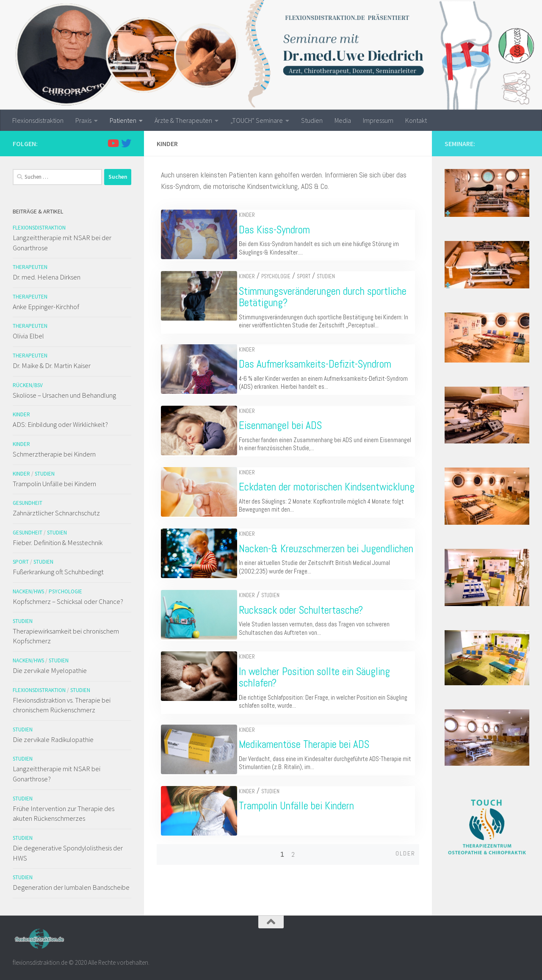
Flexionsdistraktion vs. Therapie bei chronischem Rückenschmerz (62, 705)
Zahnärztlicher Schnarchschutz (56, 513)
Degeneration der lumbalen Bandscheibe (71, 887)
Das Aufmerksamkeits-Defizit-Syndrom (322, 364)
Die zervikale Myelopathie (50, 670)
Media (343, 120)
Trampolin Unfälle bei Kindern (303, 829)
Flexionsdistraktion (38, 120)
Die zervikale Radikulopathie (53, 739)
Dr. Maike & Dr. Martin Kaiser (52, 365)
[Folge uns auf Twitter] (126, 143)
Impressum (378, 120)
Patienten (123, 120)
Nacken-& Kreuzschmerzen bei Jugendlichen (306, 566)
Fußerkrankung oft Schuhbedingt (58, 572)
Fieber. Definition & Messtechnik (58, 543)
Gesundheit (28, 503)
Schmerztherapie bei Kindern (54, 454)
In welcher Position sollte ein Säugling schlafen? (321, 701)
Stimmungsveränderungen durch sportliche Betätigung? (329, 297)
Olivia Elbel (28, 336)
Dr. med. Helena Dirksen (47, 277)
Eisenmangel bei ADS (287, 425)
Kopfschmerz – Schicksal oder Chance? (68, 601)
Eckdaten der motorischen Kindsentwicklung (297, 493)
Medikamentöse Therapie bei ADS (311, 768)
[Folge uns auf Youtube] (113, 143)
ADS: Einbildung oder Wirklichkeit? (60, 424)
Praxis (83, 120)
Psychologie (283, 276)
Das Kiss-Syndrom (281, 230)
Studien (312, 120)
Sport (310, 276)
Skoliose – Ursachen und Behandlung (64, 395)
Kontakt (416, 120)
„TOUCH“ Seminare (257, 120)
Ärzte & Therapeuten (183, 120)
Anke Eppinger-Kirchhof (46, 307)
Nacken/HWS (28, 591)
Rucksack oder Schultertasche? (308, 633)
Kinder (254, 215)
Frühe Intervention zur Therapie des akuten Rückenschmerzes (64, 814)
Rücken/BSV (28, 385)
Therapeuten (30, 267)
